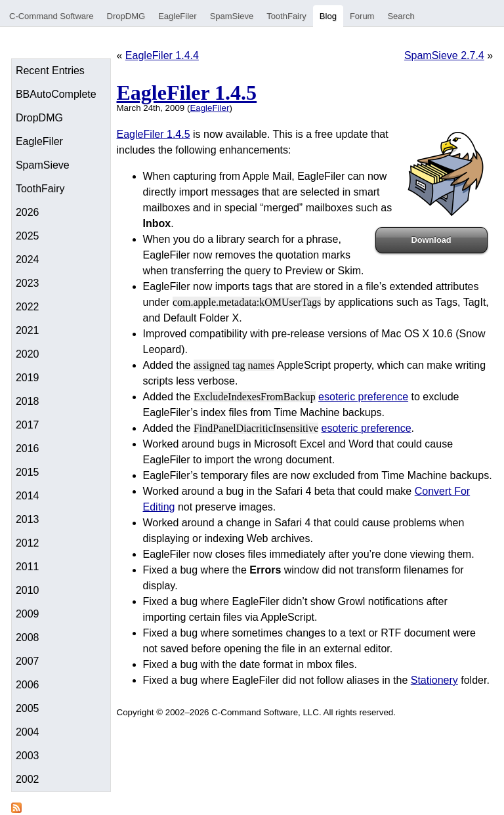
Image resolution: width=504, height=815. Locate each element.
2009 (28, 614)
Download (431, 240)
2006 (28, 685)
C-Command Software (52, 16)
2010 (28, 590)
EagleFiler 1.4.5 (187, 93)
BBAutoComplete (56, 94)
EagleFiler (178, 16)
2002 (28, 779)
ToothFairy (286, 16)
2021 (28, 330)
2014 (28, 496)
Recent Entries (50, 71)
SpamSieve (232, 16)
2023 (28, 283)
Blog (328, 16)
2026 (28, 212)
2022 (28, 307)
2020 (28, 354)
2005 (28, 708)
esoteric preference (363, 397)
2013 (28, 519)
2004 (28, 732)
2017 (28, 425)
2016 (28, 449)
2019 (28, 378)
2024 (28, 260)
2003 (28, 756)
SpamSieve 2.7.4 (444, 55)
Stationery (434, 680)
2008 (28, 637)
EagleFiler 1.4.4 (162, 55)
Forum (362, 16)
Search (401, 16)
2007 (28, 661)
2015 (28, 472)
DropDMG (126, 16)
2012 (28, 543)
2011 (28, 567)
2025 (28, 236)
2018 (28, 401)
